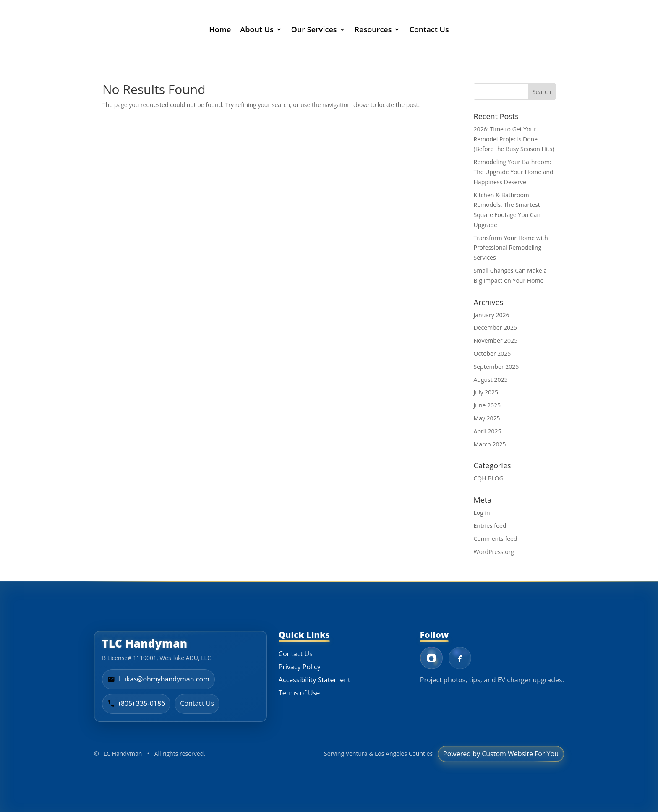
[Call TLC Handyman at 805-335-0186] (136, 704)
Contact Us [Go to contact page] (197, 703)
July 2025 (486, 392)
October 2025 (492, 354)
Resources (373, 29)
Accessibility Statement (315, 680)
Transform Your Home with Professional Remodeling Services (511, 248)
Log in (482, 513)
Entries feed (490, 526)
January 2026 (492, 315)
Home (220, 29)
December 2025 (495, 328)
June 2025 (487, 405)
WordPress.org (494, 552)
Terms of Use (299, 693)
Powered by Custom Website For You (501, 754)
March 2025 (490, 444)
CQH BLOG (489, 478)
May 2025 (487, 418)
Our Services (314, 29)
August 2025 (491, 380)
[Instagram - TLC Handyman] (431, 658)
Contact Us (429, 29)
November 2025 (496, 341)
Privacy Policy (300, 667)
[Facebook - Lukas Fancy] (460, 658)
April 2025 (488, 431)
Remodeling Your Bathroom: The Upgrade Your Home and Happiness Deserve (514, 172)
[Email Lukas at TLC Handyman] (158, 679)
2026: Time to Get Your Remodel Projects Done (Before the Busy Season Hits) (514, 139)
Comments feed (496, 539)
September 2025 (496, 367)
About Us (257, 29)
